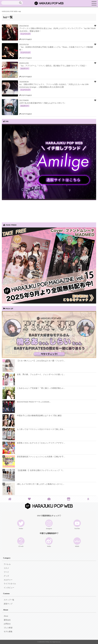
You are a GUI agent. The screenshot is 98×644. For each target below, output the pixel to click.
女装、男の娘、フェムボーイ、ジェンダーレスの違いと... (41, 374)
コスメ (6, 568)
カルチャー (8, 580)
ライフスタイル (10, 584)
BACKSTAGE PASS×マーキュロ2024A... (34, 402)
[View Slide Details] (49, 199)
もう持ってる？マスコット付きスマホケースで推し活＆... (41, 429)
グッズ (6, 576)
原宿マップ (8, 604)
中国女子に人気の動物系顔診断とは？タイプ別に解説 (39, 415)
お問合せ (7, 624)
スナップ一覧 (9, 600)
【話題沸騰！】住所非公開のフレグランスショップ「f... (40, 470)
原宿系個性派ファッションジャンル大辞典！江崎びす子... (41, 457)
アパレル (7, 564)
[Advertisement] (49, 205)
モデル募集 (8, 632)
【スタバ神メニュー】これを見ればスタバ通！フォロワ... (41, 361)
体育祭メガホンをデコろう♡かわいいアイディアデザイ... (41, 443)
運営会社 (7, 620)
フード (6, 572)
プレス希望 (8, 628)
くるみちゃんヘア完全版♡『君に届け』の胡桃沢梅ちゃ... (41, 388)
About (6, 616)
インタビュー (9, 588)
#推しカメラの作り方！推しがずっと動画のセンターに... (41, 484)
